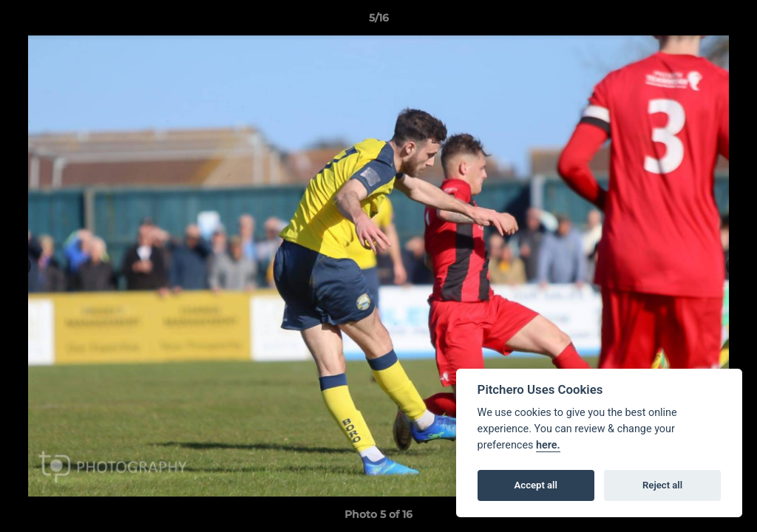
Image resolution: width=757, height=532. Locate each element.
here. (548, 445)
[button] (730, 21)
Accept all (536, 485)
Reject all (662, 485)
